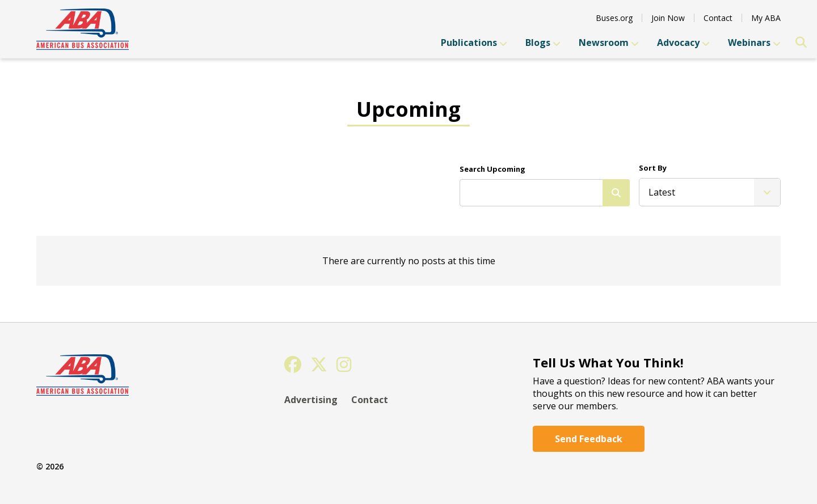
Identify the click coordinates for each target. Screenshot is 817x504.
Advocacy (683, 43)
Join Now (668, 18)
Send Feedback (589, 439)
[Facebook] (293, 364)
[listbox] (710, 192)
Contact (718, 18)
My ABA (766, 18)
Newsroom (609, 43)
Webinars (754, 43)
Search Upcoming (492, 169)
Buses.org (614, 18)
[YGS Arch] (83, 29)
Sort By (653, 168)
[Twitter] (319, 364)
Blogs (543, 43)
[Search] (616, 193)
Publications (474, 43)
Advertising (311, 400)
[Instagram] (344, 364)
